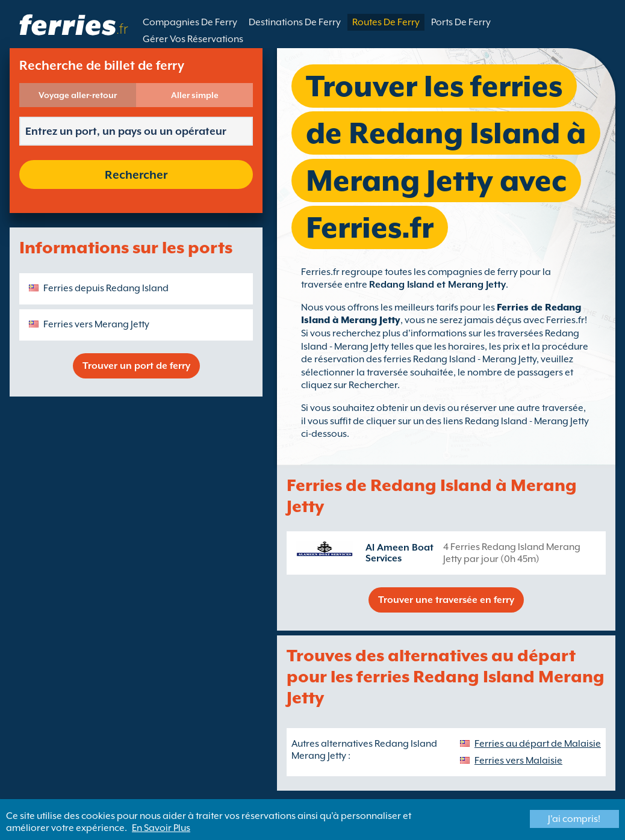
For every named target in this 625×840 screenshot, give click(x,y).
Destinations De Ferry (295, 22)
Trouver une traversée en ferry (446, 600)
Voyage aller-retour (78, 95)
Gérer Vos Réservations (193, 39)
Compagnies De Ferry (190, 22)
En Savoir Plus (161, 828)
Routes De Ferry (386, 22)
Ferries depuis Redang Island (106, 288)
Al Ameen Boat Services (400, 553)
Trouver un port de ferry (136, 366)
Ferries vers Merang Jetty (96, 324)
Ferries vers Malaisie (518, 761)
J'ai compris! (574, 819)
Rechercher (136, 174)
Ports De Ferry (461, 22)
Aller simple (195, 95)
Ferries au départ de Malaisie (538, 744)
